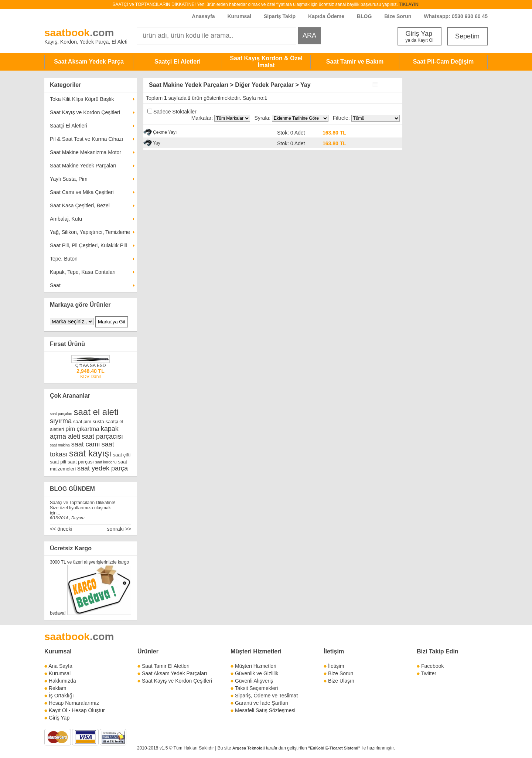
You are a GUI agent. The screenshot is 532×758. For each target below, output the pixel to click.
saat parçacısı (102, 436)
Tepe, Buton (64, 259)
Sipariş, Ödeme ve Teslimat (266, 696)
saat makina (60, 445)
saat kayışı (90, 453)
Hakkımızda (62, 681)
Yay (157, 143)
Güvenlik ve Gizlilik (257, 673)
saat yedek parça (103, 468)
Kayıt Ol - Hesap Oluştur (77, 710)
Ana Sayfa (60, 666)
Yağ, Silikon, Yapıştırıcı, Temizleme (90, 232)
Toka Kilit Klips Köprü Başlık (82, 99)
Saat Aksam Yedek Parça (89, 62)
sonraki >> (119, 529)
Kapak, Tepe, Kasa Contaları (83, 272)
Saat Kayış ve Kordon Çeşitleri (85, 112)
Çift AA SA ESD (91, 366)
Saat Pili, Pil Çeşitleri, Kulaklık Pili (88, 245)
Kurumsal (239, 16)
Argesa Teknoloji (249, 748)
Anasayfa (203, 16)
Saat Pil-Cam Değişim (444, 62)
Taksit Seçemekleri (257, 688)
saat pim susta (89, 422)
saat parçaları (61, 414)
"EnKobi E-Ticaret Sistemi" (334, 748)
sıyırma (61, 421)
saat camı (86, 444)
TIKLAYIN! (409, 4)
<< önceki (61, 529)
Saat (55, 285)
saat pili (58, 462)
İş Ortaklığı (61, 696)
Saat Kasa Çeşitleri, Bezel (80, 205)
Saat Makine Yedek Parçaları (83, 166)
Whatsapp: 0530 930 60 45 (456, 16)
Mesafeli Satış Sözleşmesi (265, 710)
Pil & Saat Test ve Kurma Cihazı (86, 139)
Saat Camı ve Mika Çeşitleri (82, 192)
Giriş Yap (420, 36)
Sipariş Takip (280, 16)
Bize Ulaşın (341, 681)
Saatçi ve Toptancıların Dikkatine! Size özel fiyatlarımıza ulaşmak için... (83, 508)
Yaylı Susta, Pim (69, 179)
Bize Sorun (398, 16)
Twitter (429, 673)
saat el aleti (96, 412)
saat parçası (81, 462)
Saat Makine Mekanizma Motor (86, 152)
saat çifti (122, 455)
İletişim (334, 651)
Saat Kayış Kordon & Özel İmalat (266, 62)
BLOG (364, 16)
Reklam (57, 688)
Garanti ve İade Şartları (262, 703)
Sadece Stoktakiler (175, 112)
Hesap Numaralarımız (74, 703)
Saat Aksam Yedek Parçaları (175, 673)
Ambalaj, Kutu (66, 219)
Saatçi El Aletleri (178, 62)
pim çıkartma (82, 429)
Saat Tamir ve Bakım (355, 62)
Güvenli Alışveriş (254, 681)
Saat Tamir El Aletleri (166, 666)
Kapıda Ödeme (326, 16)
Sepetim (467, 36)
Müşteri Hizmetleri (256, 666)
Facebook (432, 666)
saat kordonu (106, 462)
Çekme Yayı (165, 132)
